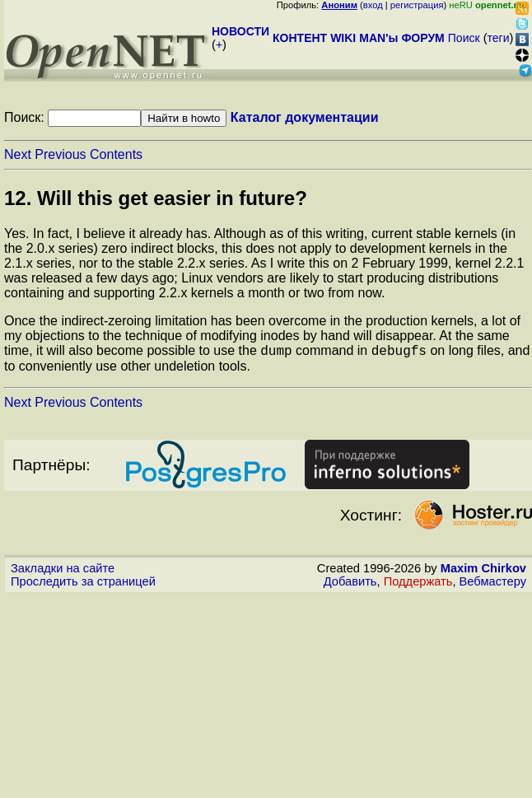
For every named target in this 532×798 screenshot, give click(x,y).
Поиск (464, 38)
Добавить (350, 584)
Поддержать (418, 584)
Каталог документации (305, 117)
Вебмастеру (493, 584)
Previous (60, 154)
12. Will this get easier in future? (156, 198)
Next (18, 154)
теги (499, 38)
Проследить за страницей (83, 584)
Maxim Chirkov (483, 571)
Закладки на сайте (63, 571)
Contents (116, 154)
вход (373, 5)
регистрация (417, 5)
